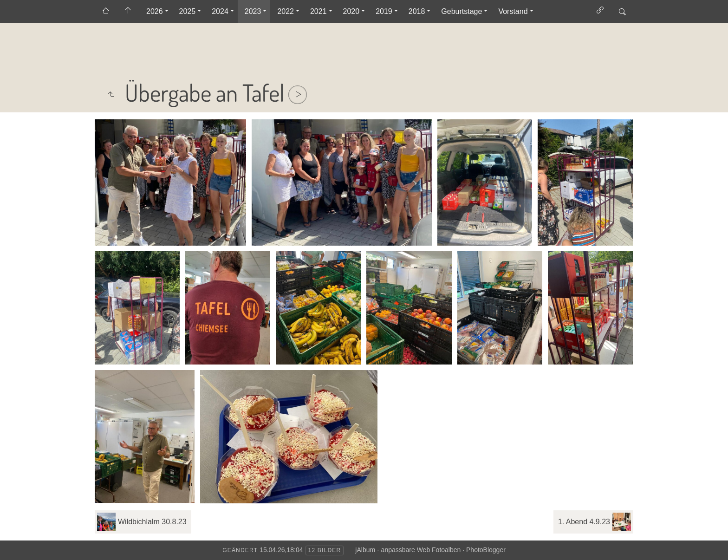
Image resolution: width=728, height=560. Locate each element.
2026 (155, 11)
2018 (417, 11)
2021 (318, 11)
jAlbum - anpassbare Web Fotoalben (408, 550)
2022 (286, 11)
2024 (220, 11)
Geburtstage (461, 11)
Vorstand (513, 11)
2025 (188, 11)
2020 (351, 11)
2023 (253, 11)
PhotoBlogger (486, 550)
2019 (384, 11)
